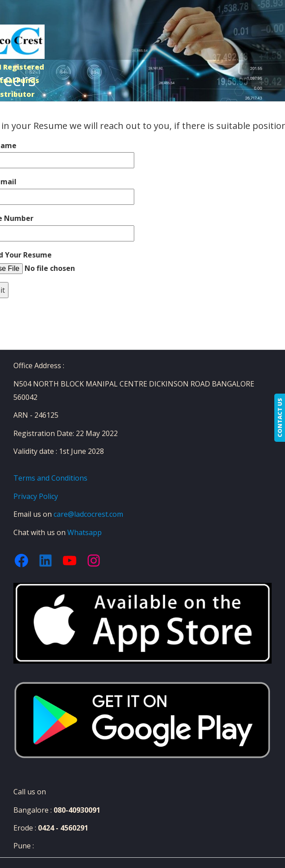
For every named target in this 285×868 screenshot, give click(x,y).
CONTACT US (280, 418)
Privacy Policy (36, 496)
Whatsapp (85, 532)
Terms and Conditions (50, 478)
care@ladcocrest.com (88, 514)
